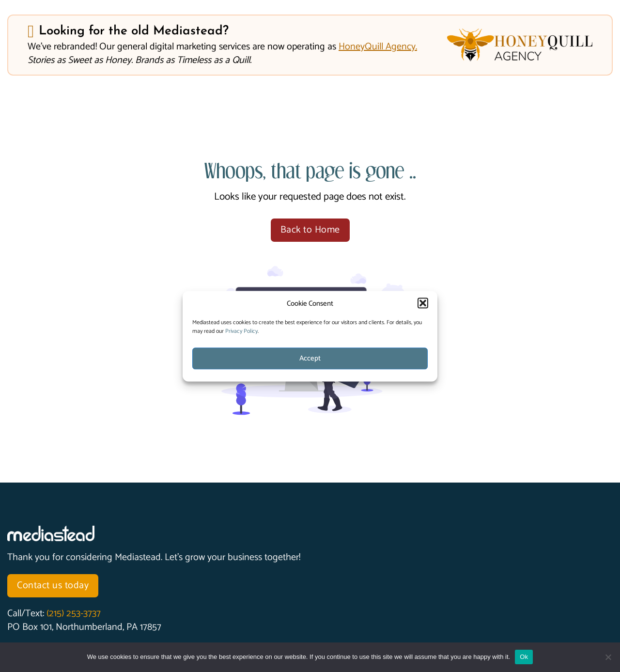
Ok (524, 657)
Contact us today (53, 586)
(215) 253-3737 (74, 614)
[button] (423, 303)
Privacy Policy (241, 331)
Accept (310, 358)
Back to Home (310, 230)
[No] (608, 657)
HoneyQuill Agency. (378, 47)
